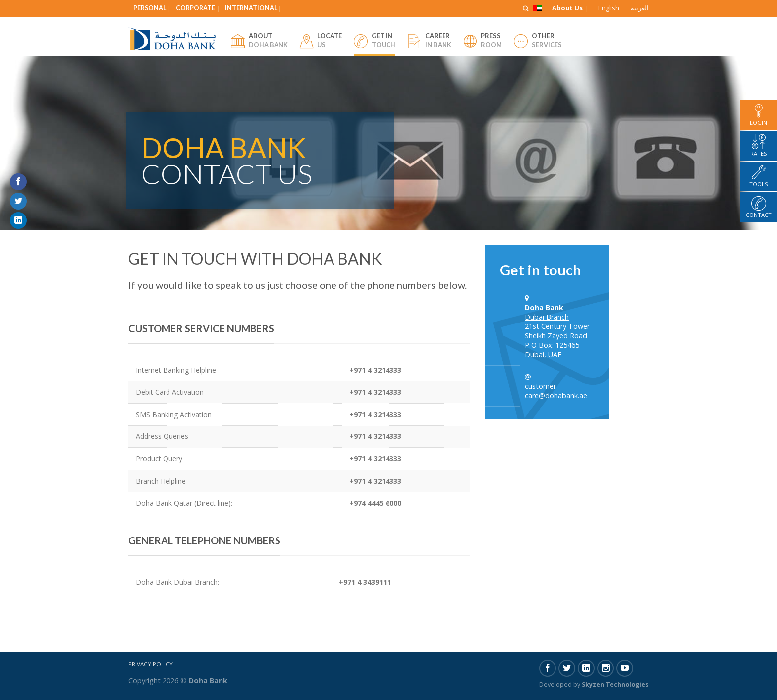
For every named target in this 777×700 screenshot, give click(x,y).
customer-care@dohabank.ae (556, 391)
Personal (150, 8)
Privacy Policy (151, 664)
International (251, 8)
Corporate (195, 8)
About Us (567, 8)
